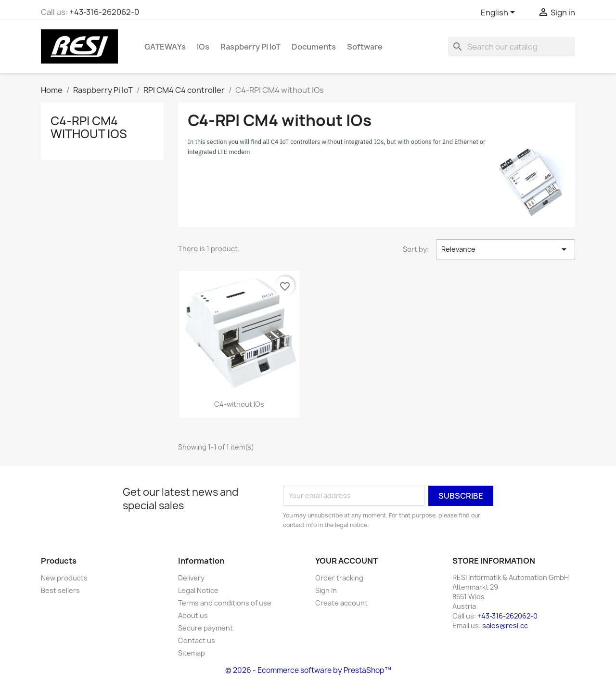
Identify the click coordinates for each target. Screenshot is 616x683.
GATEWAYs (165, 47)
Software (365, 47)
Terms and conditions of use (225, 603)
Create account (341, 603)
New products (64, 578)
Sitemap (192, 653)
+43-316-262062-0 (104, 12)
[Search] (512, 47)
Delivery (191, 578)
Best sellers (60, 590)
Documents (314, 47)
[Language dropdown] (500, 13)
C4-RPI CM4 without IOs (89, 127)
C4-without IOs (239, 404)
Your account (346, 561)
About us (193, 615)
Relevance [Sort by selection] (506, 249)
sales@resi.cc (505, 625)
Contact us (197, 640)
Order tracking (339, 578)
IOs (203, 47)
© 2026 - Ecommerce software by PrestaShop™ (308, 670)
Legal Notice (198, 590)
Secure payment (205, 628)
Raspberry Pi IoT (250, 47)
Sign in (326, 590)
